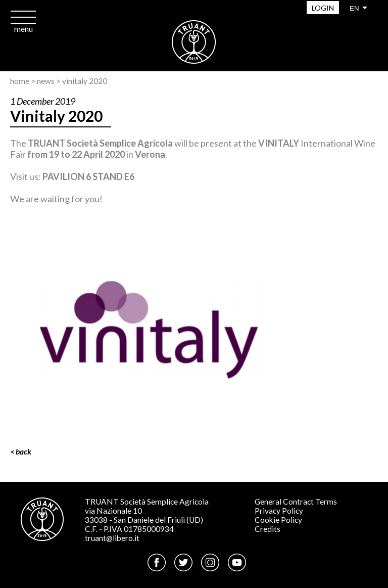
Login (323, 8)
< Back (21, 451)
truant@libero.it (112, 538)
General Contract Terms (296, 502)
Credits (268, 529)
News (46, 81)
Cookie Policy (278, 520)
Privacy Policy (279, 511)
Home (20, 81)
